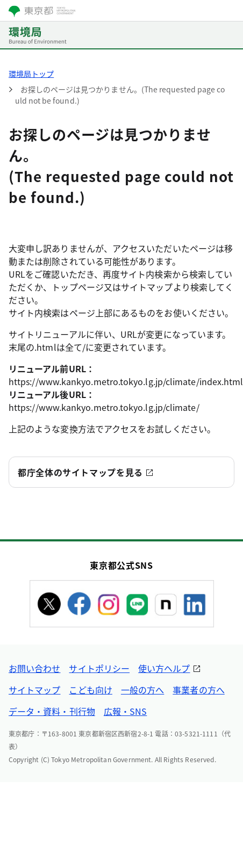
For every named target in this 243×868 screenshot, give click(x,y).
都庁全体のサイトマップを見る (80, 472)
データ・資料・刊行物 (52, 711)
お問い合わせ (34, 668)
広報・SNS (125, 711)
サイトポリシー (99, 668)
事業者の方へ (198, 690)
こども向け (90, 690)
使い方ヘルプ (164, 668)
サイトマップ (34, 690)
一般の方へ (142, 690)
